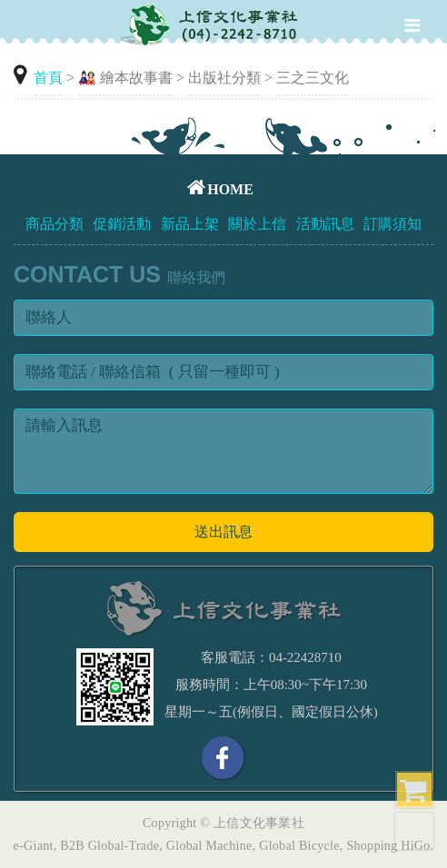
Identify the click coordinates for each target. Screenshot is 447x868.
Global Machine (209, 846)
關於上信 (257, 224)
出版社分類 (224, 78)
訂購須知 (392, 224)
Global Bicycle (299, 846)
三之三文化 (313, 78)
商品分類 (55, 224)
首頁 (48, 78)
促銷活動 (122, 224)
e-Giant (34, 846)
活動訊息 (325, 224)
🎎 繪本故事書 (125, 78)
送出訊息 (223, 532)
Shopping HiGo (388, 846)
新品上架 (190, 224)
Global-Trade (124, 846)
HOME (220, 189)
